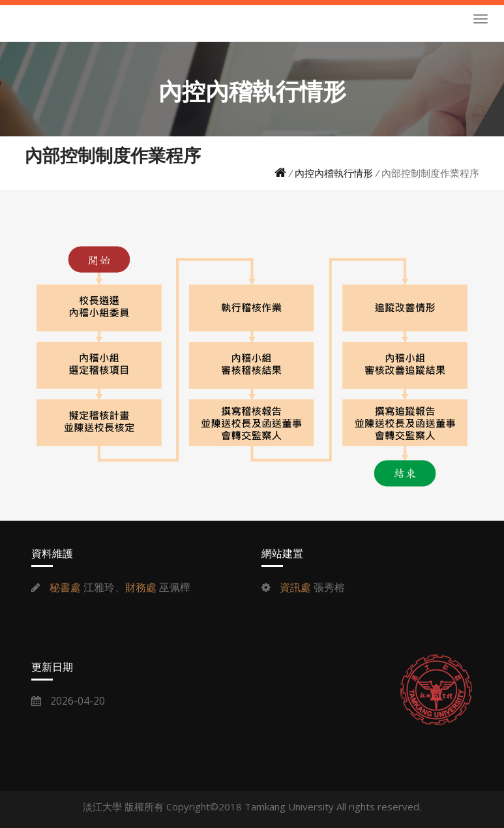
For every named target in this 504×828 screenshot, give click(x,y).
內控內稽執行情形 (334, 173)
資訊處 (295, 587)
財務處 (141, 587)
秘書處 (65, 587)
